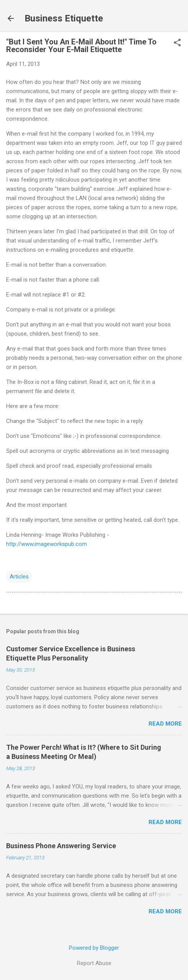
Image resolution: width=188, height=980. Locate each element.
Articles (19, 577)
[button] (177, 43)
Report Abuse (94, 963)
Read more (165, 724)
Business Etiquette (64, 18)
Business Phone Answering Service (61, 846)
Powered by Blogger (94, 948)
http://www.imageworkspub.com (47, 544)
